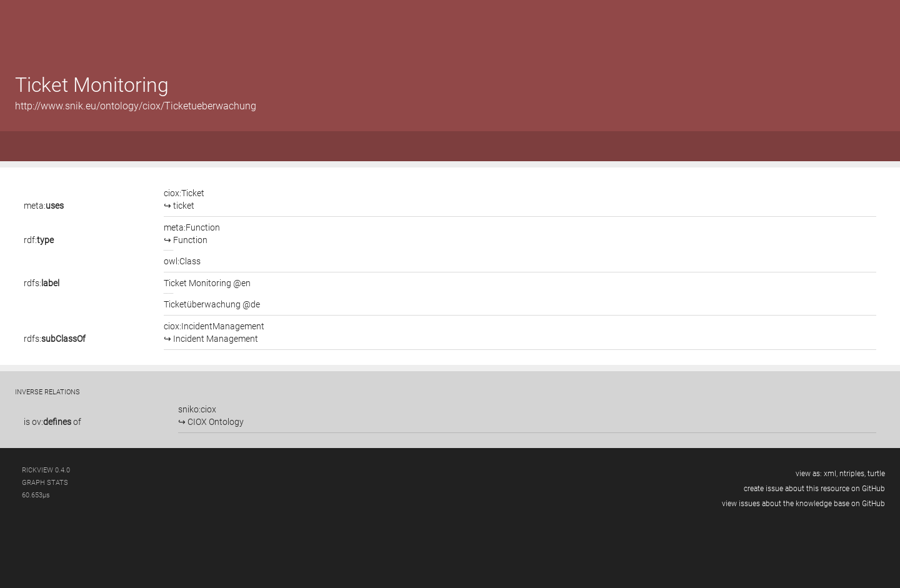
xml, (831, 474)
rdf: (39, 240)
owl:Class (182, 261)
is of (52, 422)
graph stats (45, 483)
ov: (52, 422)
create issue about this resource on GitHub (814, 489)
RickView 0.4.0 (46, 470)
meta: (44, 206)
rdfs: (42, 283)
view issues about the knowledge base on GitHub (803, 504)
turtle (876, 474)
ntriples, (852, 474)
